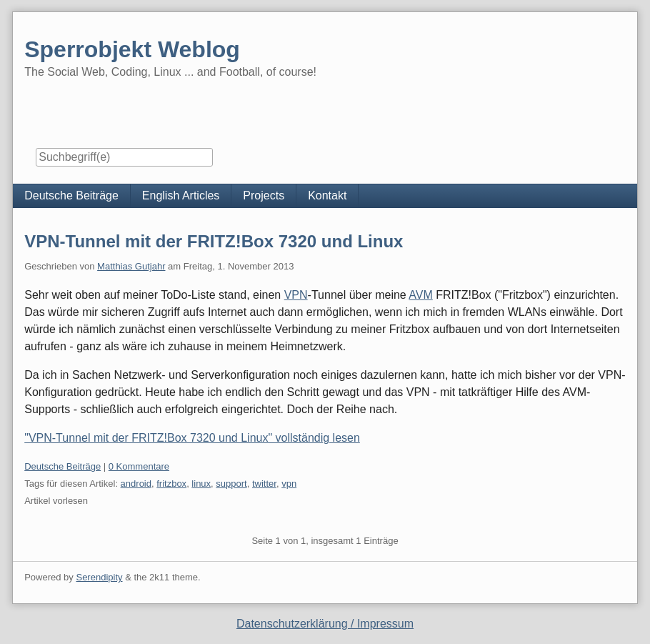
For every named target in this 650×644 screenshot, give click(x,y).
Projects (264, 195)
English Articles (181, 195)
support (231, 484)
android (136, 484)
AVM (420, 295)
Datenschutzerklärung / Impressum (325, 624)
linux (201, 484)
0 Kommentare (139, 466)
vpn (289, 484)
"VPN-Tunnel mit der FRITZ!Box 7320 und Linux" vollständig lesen (192, 438)
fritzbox (171, 484)
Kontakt (327, 195)
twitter (264, 484)
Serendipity (99, 577)
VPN (296, 295)
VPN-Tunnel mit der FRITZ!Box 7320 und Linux (214, 241)
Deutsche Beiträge (71, 195)
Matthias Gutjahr (131, 266)
